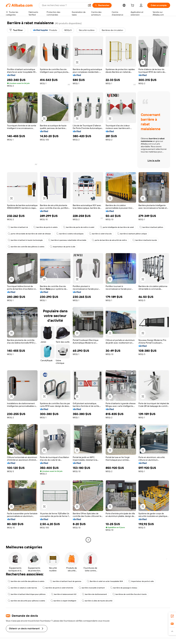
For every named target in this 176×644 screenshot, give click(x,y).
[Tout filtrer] (16, 30)
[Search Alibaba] (64, 5)
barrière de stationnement (94, 594)
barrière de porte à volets (45, 227)
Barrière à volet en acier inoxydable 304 (105, 581)
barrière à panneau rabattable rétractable (67, 240)
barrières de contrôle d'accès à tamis (130, 594)
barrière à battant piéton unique (132, 234)
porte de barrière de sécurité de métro (109, 240)
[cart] (133, 6)
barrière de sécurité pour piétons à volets (26, 601)
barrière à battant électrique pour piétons (27, 594)
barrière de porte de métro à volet (79, 227)
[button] (89, 5)
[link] (172, 616)
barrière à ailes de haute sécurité (97, 601)
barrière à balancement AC (64, 594)
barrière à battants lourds (145, 240)
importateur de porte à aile (63, 247)
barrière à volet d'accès (100, 234)
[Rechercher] (102, 5)
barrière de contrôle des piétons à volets (26, 247)
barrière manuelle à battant (92, 588)
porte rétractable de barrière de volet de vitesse (29, 234)
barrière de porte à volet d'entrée (58, 588)
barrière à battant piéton (151, 227)
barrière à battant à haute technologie (25, 240)
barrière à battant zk (18, 227)
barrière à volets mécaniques (70, 234)
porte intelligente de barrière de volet (117, 227)
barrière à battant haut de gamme (66, 581)
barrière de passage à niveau (124, 588)
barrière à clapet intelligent (63, 601)
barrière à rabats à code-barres (22, 588)
